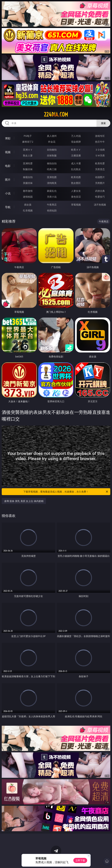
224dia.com (56, 114)
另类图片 (100, 183)
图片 (8, 180)
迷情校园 (28, 197)
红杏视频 (28, 210)
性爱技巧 (100, 197)
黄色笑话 (76, 197)
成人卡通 (76, 163)
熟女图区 (76, 183)
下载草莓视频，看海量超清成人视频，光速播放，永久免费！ (66, 492)
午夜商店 (52, 205)
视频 (8, 152)
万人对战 (76, 136)
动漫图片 (100, 177)
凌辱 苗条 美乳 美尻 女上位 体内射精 (24, 501)
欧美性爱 (100, 163)
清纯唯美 (52, 183)
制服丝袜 (28, 169)
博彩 (8, 138)
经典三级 (52, 169)
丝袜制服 (52, 155)
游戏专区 (100, 136)
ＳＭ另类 (100, 155)
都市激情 (28, 191)
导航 (8, 207)
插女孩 (28, 205)
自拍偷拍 (52, 150)
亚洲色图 (52, 177)
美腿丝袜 (28, 183)
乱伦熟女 (76, 169)
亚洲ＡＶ (28, 150)
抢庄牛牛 (100, 142)
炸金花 (52, 142)
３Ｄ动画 (100, 150)
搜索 (103, 123)
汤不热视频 (100, 205)
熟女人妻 (28, 155)
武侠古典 (100, 191)
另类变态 (100, 169)
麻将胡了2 (28, 142)
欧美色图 (76, 177)
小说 (8, 193)
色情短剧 (52, 210)
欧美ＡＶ (76, 150)
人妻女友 (76, 191)
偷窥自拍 (28, 177)
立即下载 (80, 860)
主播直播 (76, 155)
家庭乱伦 (52, 191)
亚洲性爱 (28, 163)
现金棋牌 (76, 142)
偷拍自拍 (52, 163)
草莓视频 (76, 205)
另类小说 (52, 197)
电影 (8, 166)
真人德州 (52, 136)
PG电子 (28, 136)
